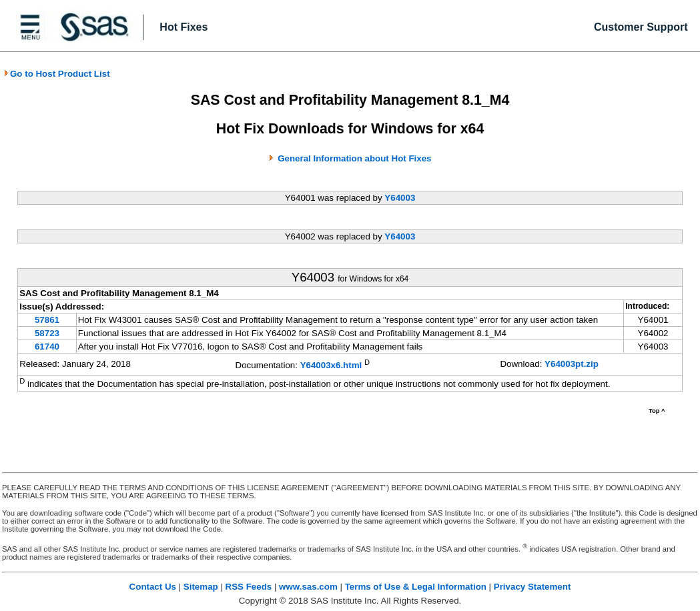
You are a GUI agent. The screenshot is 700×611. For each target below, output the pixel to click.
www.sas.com (308, 587)
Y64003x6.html (331, 365)
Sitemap (201, 587)
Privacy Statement (533, 587)
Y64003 (400, 198)
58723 (47, 333)
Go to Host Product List (57, 74)
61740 (47, 347)
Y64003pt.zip (572, 364)
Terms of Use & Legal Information (416, 587)
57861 (47, 320)
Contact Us (153, 587)
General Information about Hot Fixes (354, 158)
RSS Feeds (249, 587)
